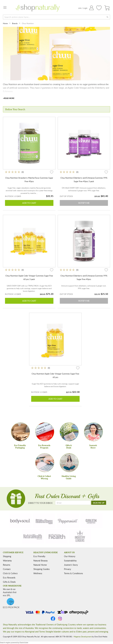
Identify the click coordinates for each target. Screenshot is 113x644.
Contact (7, 569)
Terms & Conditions (73, 573)
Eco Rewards (9, 578)
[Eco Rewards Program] (45, 432)
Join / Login (83, 8)
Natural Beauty (41, 561)
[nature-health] (56, 536)
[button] (52, 172)
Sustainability (70, 561)
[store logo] (38, 8)
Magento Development (83, 637)
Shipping (7, 556)
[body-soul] (20, 521)
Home (6, 23)
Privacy (68, 569)
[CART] (107, 8)
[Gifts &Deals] (69, 432)
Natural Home (40, 565)
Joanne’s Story (71, 565)
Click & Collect (10, 573)
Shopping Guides (41, 569)
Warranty (7, 561)
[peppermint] (68, 521)
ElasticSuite (24, 643)
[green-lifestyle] (92, 521)
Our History (70, 556)
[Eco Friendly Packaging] (20, 432)
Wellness (38, 573)
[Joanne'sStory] (93, 432)
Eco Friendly (39, 556)
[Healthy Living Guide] (69, 463)
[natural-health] (33, 536)
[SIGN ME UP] (99, 503)
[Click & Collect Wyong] (45, 463)
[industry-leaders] (80, 536)
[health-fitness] (44, 521)
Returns (7, 565)
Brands (15, 23)
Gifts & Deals (9, 582)
